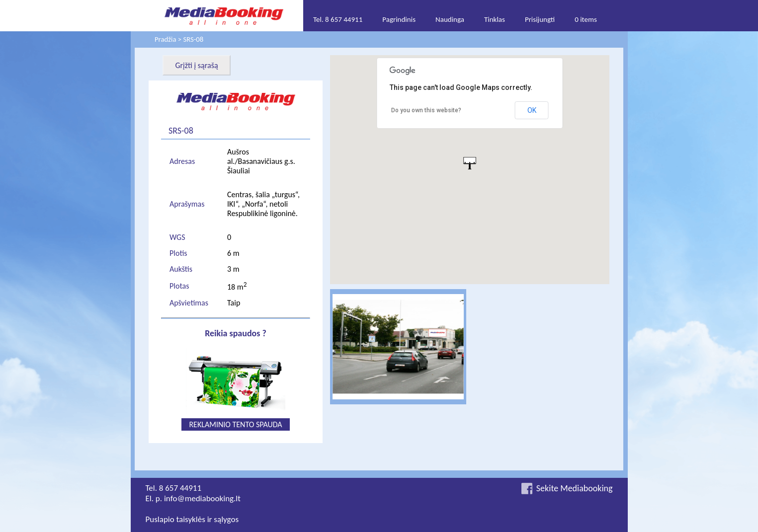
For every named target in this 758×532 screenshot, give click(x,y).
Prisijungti (540, 19)
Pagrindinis (399, 19)
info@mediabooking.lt (202, 498)
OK (532, 110)
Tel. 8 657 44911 (338, 19)
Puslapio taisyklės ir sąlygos (192, 519)
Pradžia (165, 39)
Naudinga (450, 19)
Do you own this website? (426, 110)
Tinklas (495, 19)
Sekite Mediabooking (575, 488)
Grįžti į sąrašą (196, 65)
